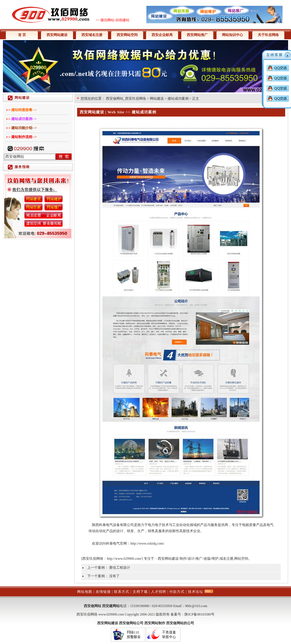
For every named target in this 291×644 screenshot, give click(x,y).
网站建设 (157, 99)
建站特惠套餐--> (24, 110)
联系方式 (122, 592)
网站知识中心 (233, 35)
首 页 (22, 35)
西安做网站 (93, 606)
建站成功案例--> (24, 119)
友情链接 (103, 592)
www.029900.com (111, 614)
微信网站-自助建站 (115, 20)
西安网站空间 (127, 35)
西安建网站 (111, 606)
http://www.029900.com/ (124, 559)
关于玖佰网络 (268, 35)
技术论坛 (196, 592)
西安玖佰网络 (93, 559)
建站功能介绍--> (24, 128)
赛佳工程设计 (120, 568)
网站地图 (85, 592)
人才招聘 (159, 592)
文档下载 (140, 592)
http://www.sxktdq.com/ (147, 543)
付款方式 (177, 592)
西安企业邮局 (162, 35)
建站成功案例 (178, 99)
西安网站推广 (197, 35)
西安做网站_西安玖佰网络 (126, 99)
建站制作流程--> (24, 137)
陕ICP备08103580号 (199, 614)
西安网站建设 (57, 35)
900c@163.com (196, 606)
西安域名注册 (92, 35)
